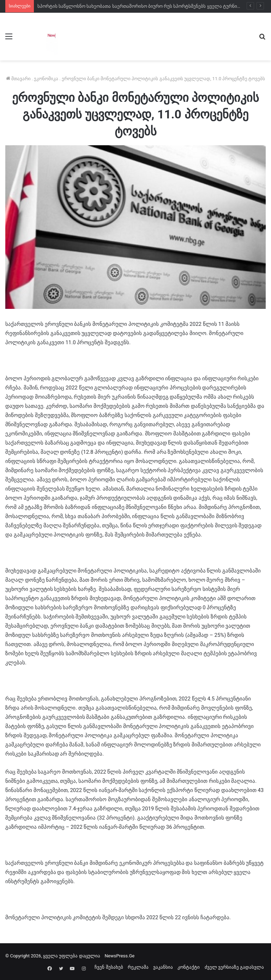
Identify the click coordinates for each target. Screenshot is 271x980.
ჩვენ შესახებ (109, 967)
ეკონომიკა (46, 79)
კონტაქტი (189, 967)
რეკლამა (138, 967)
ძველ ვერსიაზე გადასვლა (234, 967)
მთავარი (18, 79)
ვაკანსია (163, 967)
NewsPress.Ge (120, 956)
